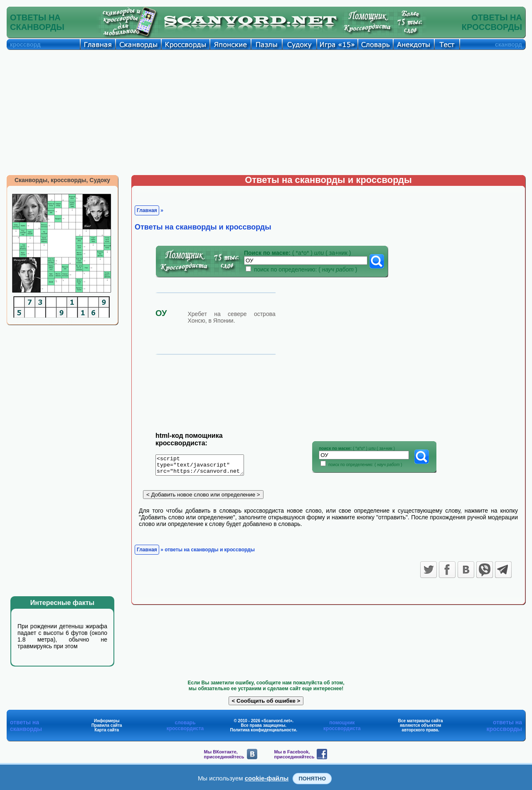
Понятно (312, 779)
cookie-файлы (267, 778)
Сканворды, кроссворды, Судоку (62, 180)
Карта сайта (107, 730)
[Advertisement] (266, 112)
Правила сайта (107, 725)
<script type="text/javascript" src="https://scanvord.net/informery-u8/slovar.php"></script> (205, 467)
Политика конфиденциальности (263, 730)
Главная (147, 210)
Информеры (107, 721)
